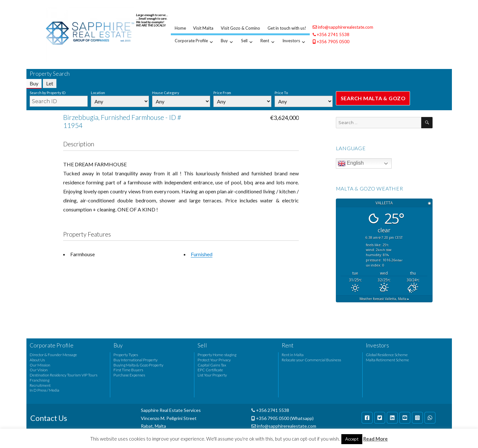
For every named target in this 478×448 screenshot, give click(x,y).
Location (98, 93)
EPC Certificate (210, 370)
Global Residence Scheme (387, 355)
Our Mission (40, 365)
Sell (244, 41)
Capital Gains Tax (212, 365)
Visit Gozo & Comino (240, 28)
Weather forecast (384, 299)
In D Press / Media (44, 390)
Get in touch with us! (287, 28)
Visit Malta (203, 28)
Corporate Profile (191, 41)
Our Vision (39, 370)
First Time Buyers (128, 370)
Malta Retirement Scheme (387, 360)
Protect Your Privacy (214, 360)
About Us (37, 360)
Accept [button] (352, 439)
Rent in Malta (293, 355)
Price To (281, 93)
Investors (291, 41)
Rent (265, 41)
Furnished (202, 254)
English (351, 163)
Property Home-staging (217, 355)
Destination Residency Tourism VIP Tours (63, 375)
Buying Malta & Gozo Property (138, 365)
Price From (222, 93)
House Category (166, 93)
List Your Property (212, 375)
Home (180, 28)
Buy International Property (136, 360)
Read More (376, 439)
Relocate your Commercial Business (311, 360)
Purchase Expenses (129, 375)
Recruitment (40, 385)
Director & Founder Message (53, 355)
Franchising (39, 380)
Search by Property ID (48, 93)
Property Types (126, 355)
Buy (224, 41)
